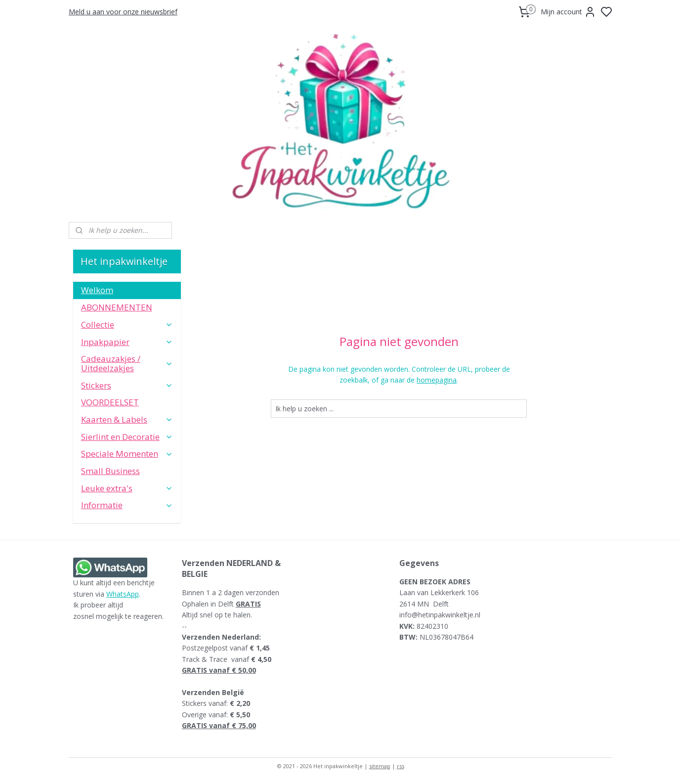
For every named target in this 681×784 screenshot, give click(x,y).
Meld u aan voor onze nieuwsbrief (123, 12)
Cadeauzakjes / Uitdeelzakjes (127, 363)
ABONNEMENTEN (117, 307)
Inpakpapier (127, 342)
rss (401, 766)
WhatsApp (123, 594)
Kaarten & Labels (127, 419)
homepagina (437, 380)
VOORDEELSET (110, 402)
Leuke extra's (127, 488)
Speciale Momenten (127, 454)
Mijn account (568, 12)
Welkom (97, 290)
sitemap (380, 766)
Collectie (127, 325)
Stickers (127, 385)
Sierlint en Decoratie (127, 437)
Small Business (110, 471)
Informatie (127, 505)
